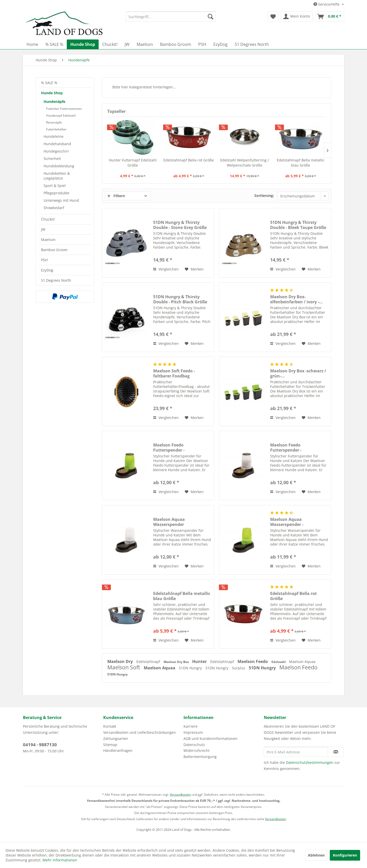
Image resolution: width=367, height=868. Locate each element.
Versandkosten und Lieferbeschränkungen (140, 732)
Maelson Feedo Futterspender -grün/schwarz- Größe (175, 447)
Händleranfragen (118, 750)
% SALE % (49, 83)
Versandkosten (180, 795)
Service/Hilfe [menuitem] (327, 4)
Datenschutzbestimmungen (310, 762)
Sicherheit (52, 159)
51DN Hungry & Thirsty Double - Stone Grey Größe (180, 225)
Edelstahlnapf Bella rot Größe (189, 160)
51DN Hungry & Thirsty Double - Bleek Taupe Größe (298, 225)
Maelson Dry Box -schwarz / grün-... (298, 373)
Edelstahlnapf (149, 662)
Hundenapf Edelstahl (61, 116)
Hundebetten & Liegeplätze (57, 176)
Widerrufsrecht (196, 750)
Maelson (48, 240)
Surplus (239, 668)
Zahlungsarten (116, 738)
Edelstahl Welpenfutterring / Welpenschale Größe (245, 163)
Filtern (116, 196)
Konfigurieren (345, 855)
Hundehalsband (57, 144)
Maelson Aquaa (302, 662)
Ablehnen (316, 855)
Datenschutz (194, 745)
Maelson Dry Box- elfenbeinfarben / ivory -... (297, 299)
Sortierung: (264, 195)
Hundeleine (54, 136)
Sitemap (110, 745)
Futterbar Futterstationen (64, 109)
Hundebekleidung (59, 166)
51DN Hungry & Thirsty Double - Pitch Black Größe (180, 299)
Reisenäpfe (54, 122)
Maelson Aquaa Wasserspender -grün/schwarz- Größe (292, 522)
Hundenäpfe (54, 101)
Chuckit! (48, 219)
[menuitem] (171, 17)
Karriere (191, 726)
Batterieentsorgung (200, 757)
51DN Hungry (191, 668)
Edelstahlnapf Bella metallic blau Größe (301, 163)
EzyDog (47, 270)
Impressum (193, 732)
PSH (44, 260)
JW (43, 229)
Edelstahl (279, 662)
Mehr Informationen (60, 860)
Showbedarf (54, 208)
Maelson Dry (121, 661)
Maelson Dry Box (177, 662)
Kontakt (110, 726)
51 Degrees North (56, 280)
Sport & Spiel (55, 186)
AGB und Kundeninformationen (211, 738)
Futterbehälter (56, 129)
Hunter (200, 661)
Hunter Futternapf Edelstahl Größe (133, 163)
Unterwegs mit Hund (61, 200)
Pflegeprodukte (56, 193)
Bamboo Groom (54, 250)
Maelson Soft (124, 667)
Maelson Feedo (253, 661)
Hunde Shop (52, 93)
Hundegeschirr (56, 151)
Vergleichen (166, 269)
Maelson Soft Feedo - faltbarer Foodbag (174, 373)
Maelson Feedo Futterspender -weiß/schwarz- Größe (292, 447)
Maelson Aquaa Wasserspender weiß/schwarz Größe (174, 522)
